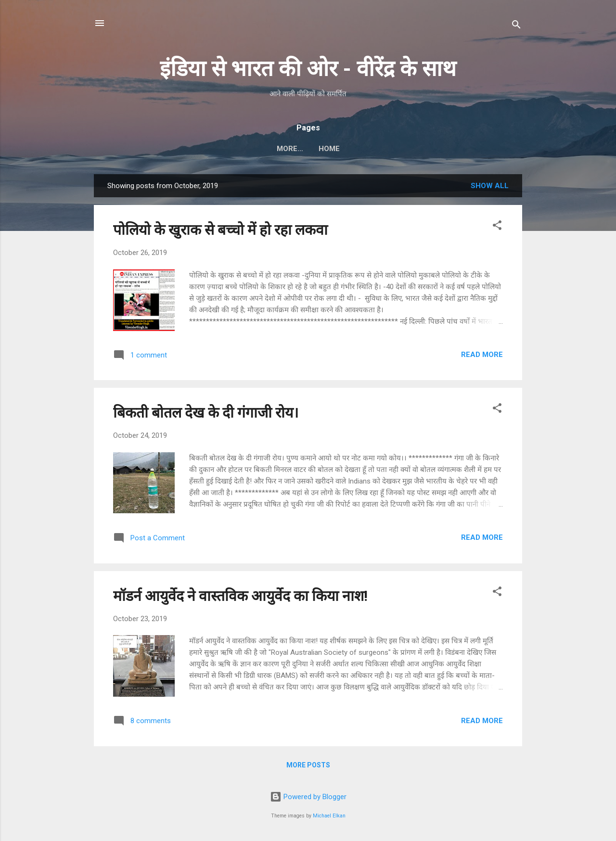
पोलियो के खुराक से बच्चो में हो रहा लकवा (220, 230)
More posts (308, 765)
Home (308, 149)
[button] (497, 227)
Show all (490, 186)
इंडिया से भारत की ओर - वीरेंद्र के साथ (308, 69)
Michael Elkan (329, 816)
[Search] (516, 26)
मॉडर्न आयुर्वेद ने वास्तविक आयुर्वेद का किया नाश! (240, 596)
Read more (482, 355)
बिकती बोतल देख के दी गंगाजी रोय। (206, 413)
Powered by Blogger (308, 797)
